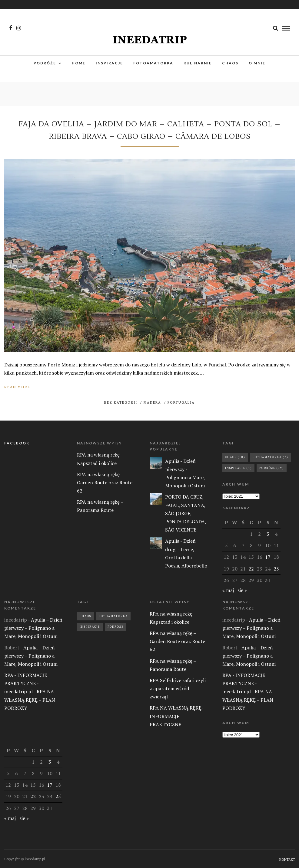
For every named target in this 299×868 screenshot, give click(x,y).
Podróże (116, 627)
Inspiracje (90, 627)
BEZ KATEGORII (121, 402)
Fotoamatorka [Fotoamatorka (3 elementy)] (270, 457)
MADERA (152, 402)
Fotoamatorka (113, 616)
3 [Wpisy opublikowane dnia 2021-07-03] (268, 534)
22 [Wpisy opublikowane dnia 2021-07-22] (251, 569)
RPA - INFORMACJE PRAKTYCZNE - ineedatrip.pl (26, 683)
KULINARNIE (198, 63)
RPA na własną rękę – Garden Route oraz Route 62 (105, 483)
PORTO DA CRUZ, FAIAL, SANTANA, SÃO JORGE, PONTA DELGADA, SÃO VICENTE (186, 513)
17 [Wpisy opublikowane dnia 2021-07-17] (268, 557)
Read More (17, 387)
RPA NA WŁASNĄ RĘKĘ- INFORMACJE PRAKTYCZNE (176, 716)
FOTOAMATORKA (153, 63)
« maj (228, 590)
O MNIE (257, 63)
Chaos (85, 616)
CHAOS (230, 63)
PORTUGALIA (181, 402)
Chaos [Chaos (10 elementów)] (235, 457)
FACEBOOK (17, 443)
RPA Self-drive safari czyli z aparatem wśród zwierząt (178, 688)
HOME (79, 63)
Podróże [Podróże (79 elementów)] (272, 468)
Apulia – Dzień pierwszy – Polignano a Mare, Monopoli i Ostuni (33, 628)
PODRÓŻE (45, 63)
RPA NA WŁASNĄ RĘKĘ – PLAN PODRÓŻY (30, 700)
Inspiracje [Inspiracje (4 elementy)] (238, 468)
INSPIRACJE (109, 63)
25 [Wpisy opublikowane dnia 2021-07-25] (276, 569)
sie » (242, 590)
